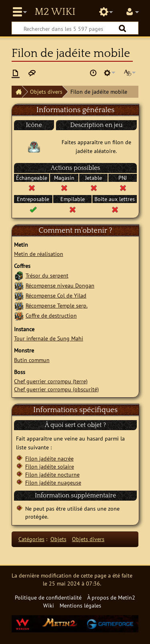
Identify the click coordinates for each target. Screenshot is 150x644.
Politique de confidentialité (48, 597)
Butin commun (32, 360)
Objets (58, 539)
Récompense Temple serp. (57, 305)
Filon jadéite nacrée (49, 458)
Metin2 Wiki (55, 12)
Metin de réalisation (39, 254)
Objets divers (46, 92)
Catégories (31, 539)
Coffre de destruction (51, 315)
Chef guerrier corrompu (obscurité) (56, 389)
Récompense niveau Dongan (60, 285)
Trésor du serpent (47, 275)
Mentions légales (80, 605)
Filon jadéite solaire (50, 466)
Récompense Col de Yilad (56, 295)
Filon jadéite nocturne (52, 474)
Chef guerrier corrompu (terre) (51, 381)
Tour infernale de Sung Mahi (49, 338)
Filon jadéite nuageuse (53, 482)
